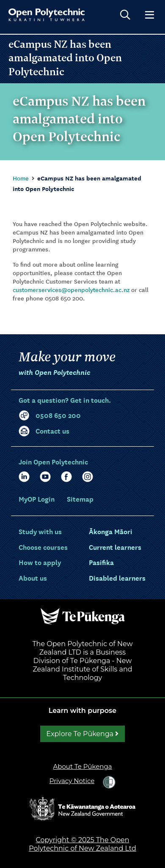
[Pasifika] (101, 562)
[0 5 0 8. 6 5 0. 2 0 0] (82, 415)
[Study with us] (40, 531)
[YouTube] (45, 477)
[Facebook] (66, 477)
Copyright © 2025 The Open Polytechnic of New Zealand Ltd (82, 844)
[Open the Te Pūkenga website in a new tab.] (82, 616)
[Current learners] (115, 547)
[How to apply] (40, 562)
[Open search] (125, 15)
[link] (109, 782)
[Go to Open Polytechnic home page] (47, 15)
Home (21, 178)
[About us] (33, 578)
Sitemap (80, 498)
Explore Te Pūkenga (83, 734)
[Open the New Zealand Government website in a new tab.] (82, 808)
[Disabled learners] (117, 578)
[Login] (37, 498)
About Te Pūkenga (82, 766)
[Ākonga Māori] (111, 531)
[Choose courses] (43, 547)
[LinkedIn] (24, 477)
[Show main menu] (149, 15)
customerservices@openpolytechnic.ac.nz (71, 289)
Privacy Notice (72, 781)
